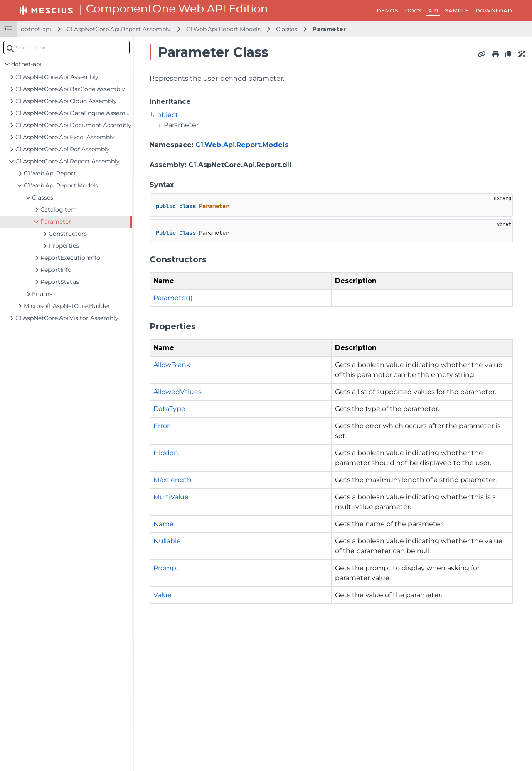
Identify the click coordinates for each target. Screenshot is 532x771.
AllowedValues (177, 392)
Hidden (166, 453)
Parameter (329, 29)
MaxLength (172, 480)
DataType (169, 409)
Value (163, 595)
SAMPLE (457, 10)
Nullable (167, 541)
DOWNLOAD (494, 10)
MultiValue (171, 497)
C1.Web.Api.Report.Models (223, 29)
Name (164, 524)
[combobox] (66, 47)
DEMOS (387, 10)
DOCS (413, 10)
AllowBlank (172, 365)
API (433, 10)
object (168, 115)
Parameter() (173, 298)
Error (161, 426)
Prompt (166, 568)
